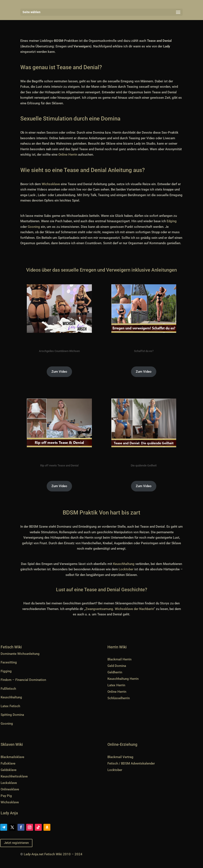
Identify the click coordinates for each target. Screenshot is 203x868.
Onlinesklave (10, 789)
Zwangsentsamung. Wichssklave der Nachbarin (120, 609)
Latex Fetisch (10, 706)
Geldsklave (9, 770)
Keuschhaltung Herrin (123, 679)
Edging (172, 221)
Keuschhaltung (124, 564)
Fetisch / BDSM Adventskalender (131, 763)
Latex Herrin (116, 685)
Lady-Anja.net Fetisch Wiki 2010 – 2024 (53, 854)
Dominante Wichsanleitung (20, 654)
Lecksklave (9, 783)
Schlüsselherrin (119, 698)
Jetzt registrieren (16, 843)
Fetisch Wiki (11, 647)
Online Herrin (68, 155)
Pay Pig (6, 796)
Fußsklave (8, 763)
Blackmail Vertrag (120, 757)
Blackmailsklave (12, 757)
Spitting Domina (12, 715)
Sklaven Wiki (12, 744)
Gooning (34, 227)
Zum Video (59, 372)
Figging (6, 671)
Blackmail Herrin (119, 659)
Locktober (126, 569)
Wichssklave (51, 184)
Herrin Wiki (117, 647)
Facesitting (9, 662)
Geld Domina (117, 666)
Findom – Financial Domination (23, 680)
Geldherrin (115, 672)
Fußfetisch (8, 689)
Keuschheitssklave (14, 776)
